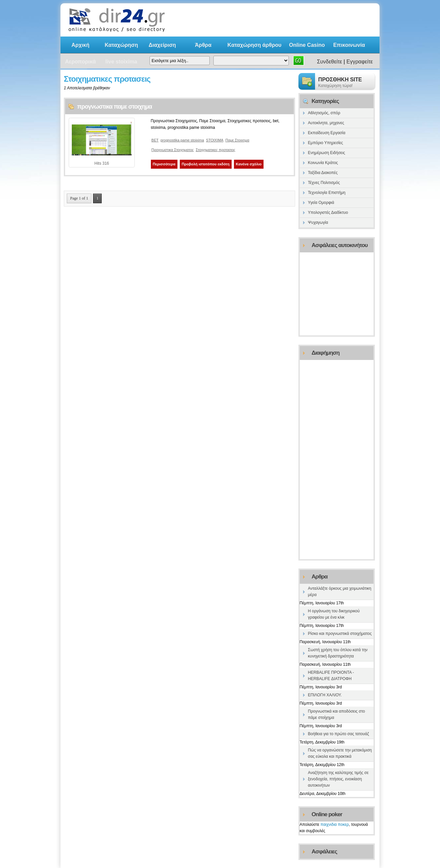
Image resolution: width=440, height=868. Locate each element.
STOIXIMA (215, 140)
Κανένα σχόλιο (249, 164)
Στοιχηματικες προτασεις (216, 150)
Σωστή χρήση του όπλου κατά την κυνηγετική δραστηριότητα (338, 653)
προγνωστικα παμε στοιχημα (114, 107)
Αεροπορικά (81, 62)
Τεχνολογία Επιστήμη (327, 193)
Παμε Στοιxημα (237, 140)
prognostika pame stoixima (182, 140)
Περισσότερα (164, 164)
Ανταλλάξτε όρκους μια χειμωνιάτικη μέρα (340, 592)
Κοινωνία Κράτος (323, 163)
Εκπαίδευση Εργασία (327, 133)
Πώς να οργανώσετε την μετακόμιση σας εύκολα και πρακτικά (340, 753)
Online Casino (307, 45)
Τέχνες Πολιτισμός (324, 183)
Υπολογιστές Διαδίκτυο (328, 213)
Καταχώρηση (121, 45)
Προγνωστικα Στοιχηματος (173, 150)
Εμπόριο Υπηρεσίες (326, 143)
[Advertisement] (291, 20)
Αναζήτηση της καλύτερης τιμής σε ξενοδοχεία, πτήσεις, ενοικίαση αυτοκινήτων (338, 779)
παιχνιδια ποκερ (334, 825)
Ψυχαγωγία (318, 222)
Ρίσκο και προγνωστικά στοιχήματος (340, 634)
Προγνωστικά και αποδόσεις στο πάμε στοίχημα (337, 714)
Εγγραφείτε (360, 62)
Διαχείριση (162, 45)
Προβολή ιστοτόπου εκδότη (206, 164)
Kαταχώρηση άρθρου (254, 45)
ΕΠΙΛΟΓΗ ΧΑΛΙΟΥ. (325, 695)
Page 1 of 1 (79, 198)
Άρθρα (203, 45)
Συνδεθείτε (330, 62)
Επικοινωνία (349, 45)
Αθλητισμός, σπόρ (324, 113)
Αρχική (80, 45)
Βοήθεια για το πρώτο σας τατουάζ (339, 734)
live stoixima (121, 62)
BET (155, 140)
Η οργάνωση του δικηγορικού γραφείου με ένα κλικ (334, 614)
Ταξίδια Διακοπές (323, 173)
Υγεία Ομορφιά (321, 203)
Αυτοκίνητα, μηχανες (326, 123)
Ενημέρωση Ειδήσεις (327, 153)
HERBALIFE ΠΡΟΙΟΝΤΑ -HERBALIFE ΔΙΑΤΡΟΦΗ (331, 676)
